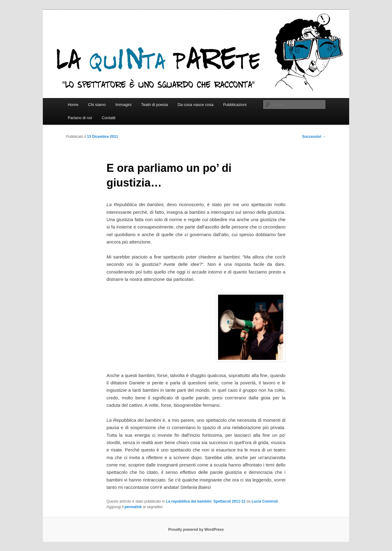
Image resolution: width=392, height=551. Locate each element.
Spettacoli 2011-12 (230, 501)
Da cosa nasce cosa (196, 105)
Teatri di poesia (155, 105)
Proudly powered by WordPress (196, 530)
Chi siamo (97, 105)
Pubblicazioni (235, 105)
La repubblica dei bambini (189, 501)
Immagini (124, 105)
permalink (133, 507)
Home (73, 105)
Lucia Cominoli (265, 501)
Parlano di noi (80, 118)
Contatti (109, 118)
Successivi (314, 137)
